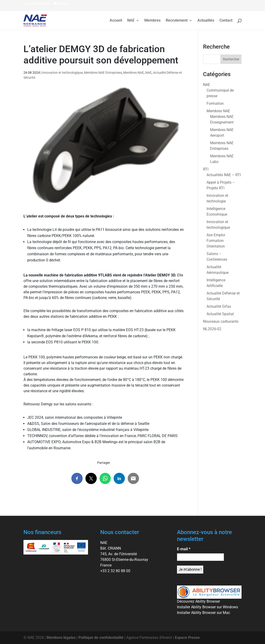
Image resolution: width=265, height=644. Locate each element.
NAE (131, 21)
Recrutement (177, 21)
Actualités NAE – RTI (224, 175)
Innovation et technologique (62, 73)
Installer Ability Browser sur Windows (207, 607)
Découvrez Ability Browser (198, 601)
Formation (215, 103)
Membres (152, 21)
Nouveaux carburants (221, 321)
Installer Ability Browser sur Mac (204, 613)
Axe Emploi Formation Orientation (216, 241)
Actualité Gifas (219, 306)
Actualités (206, 21)
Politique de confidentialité (101, 638)
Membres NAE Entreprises (103, 73)
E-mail (184, 549)
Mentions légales (61, 638)
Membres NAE (134, 73)
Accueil (116, 21)
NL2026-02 (212, 329)
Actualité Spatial (220, 314)
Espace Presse (187, 638)
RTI (206, 169)
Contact (226, 21)
